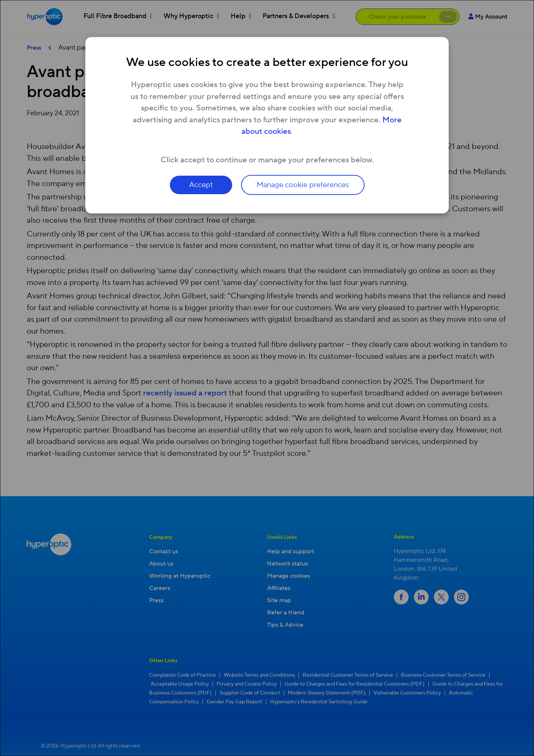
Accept (201, 185)
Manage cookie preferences (303, 185)
